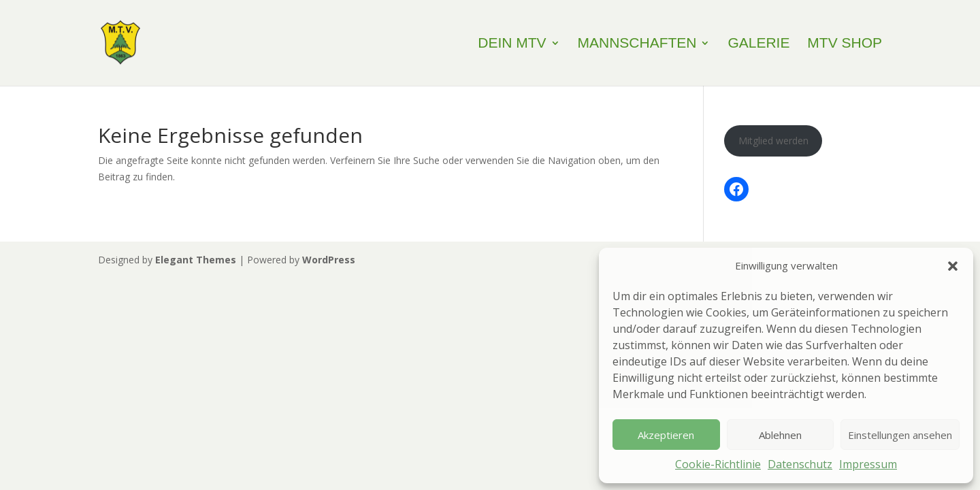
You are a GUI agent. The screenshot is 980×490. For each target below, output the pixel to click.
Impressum (868, 464)
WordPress (329, 260)
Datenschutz (800, 464)
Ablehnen (780, 435)
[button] (953, 266)
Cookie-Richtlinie (718, 464)
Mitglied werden (773, 141)
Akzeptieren (666, 435)
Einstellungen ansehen (900, 435)
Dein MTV (512, 44)
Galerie (758, 44)
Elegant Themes (196, 260)
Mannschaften (637, 44)
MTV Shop (845, 44)
